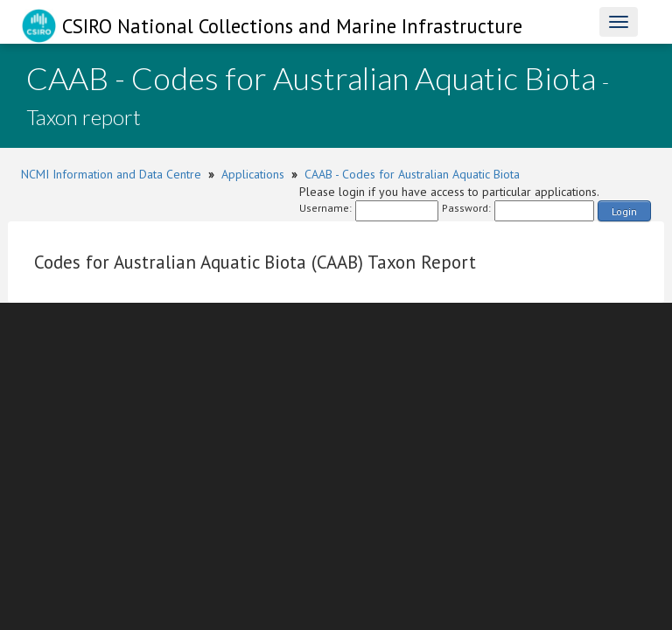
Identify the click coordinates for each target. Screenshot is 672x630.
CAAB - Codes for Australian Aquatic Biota (412, 174)
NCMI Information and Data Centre (111, 174)
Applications (253, 174)
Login (624, 211)
